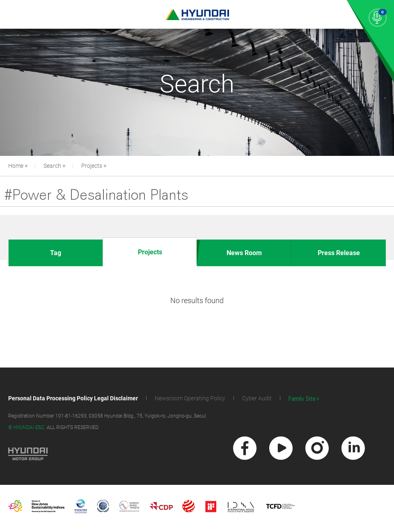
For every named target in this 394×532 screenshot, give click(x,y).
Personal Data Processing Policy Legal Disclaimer (73, 398)
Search (52, 166)
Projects (92, 166)
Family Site (302, 399)
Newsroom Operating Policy (190, 398)
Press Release (339, 253)
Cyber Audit (257, 398)
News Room (244, 253)
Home (16, 166)
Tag (56, 253)
